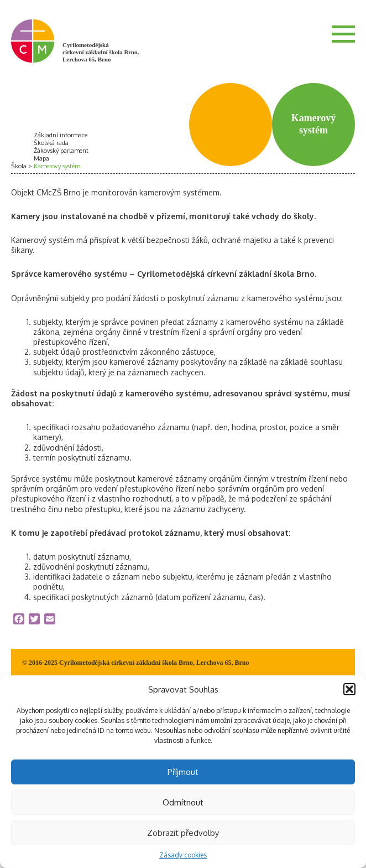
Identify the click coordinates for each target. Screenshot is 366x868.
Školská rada (51, 143)
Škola (19, 166)
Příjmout (183, 772)
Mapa (41, 158)
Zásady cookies (183, 855)
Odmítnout (183, 802)
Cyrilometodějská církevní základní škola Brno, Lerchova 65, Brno (101, 52)
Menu (343, 34)
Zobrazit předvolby (183, 833)
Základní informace (61, 135)
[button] (349, 689)
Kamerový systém (57, 166)
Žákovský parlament (61, 151)
